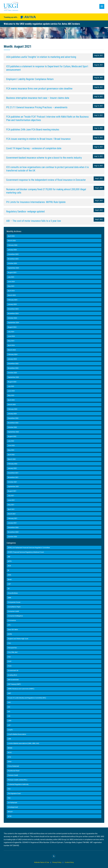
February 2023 (13, 409)
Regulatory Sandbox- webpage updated (25, 212)
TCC (9, 789)
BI (8, 570)
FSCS (10, 666)
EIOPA (10, 634)
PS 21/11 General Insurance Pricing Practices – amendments (37, 107)
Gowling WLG (12, 675)
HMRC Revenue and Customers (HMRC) (21, 689)
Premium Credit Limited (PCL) (18, 780)
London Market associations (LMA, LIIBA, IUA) (23, 743)
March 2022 (12, 459)
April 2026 (11, 236)
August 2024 (12, 327)
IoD (9, 711)
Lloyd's (10, 730)
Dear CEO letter (13, 630)
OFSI (9, 757)
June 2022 (11, 446)
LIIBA (10, 721)
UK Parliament (12, 803)
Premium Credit (13, 775)
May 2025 (11, 286)
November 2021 (13, 477)
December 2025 (13, 254)
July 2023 (11, 386)
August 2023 (12, 382)
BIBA (9, 575)
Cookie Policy (69, 862)
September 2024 (13, 323)
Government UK (13, 670)
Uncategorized (13, 807)
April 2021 (11, 509)
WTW (10, 816)
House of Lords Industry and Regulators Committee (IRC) (27, 698)
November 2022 (13, 423)
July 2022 (11, 441)
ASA (9, 566)
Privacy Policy (57, 862)
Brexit (10, 579)
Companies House (14, 602)
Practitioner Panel (14, 771)
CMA (9, 598)
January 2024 (12, 359)
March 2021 (12, 514)
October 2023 (12, 373)
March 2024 (12, 350)
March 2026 (12, 241)
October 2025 (12, 263)
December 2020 (13, 527)
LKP (9, 725)
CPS (9, 625)
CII (9, 589)
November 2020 (13, 532)
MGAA (10, 748)
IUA (9, 716)
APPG (10, 561)
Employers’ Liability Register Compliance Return (30, 79)
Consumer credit (13, 611)
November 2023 (13, 368)
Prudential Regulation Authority (18, 784)
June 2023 (11, 391)
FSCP (10, 661)
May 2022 (11, 450)
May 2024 (11, 341)
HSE (9, 702)
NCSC (10, 752)
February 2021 (13, 518)
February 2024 (13, 354)
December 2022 (13, 418)
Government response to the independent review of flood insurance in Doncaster (46, 180)
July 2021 (11, 496)
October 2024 (12, 318)
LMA (9, 739)
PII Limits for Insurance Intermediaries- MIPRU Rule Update (36, 202)
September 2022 (13, 432)
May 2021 (11, 505)
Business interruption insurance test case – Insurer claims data (38, 98)
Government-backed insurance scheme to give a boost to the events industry (44, 158)
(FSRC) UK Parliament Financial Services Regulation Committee (29, 548)
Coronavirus (12, 620)
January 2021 (12, 523)
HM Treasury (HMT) (14, 684)
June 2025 (11, 282)
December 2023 (13, 364)
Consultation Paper (14, 607)
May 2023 (11, 395)
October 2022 (12, 427)
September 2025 (13, 268)
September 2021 (13, 486)
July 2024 (11, 332)
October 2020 (12, 537)
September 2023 (13, 377)
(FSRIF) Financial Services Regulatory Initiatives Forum (26, 552)
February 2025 (13, 300)
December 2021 (13, 473)
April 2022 (11, 455)
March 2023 (12, 405)
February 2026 (13, 245)
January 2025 (12, 304)
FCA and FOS (12, 648)
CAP (9, 584)
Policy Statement (13, 766)
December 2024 (13, 309)
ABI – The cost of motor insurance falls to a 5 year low (34, 221)
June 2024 (11, 336)
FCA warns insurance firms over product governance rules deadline (39, 89)
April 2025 (11, 291)
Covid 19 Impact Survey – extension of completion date (34, 148)
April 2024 (11, 345)
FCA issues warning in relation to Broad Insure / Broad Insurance (38, 139)
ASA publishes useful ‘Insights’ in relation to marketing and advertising (41, 57)
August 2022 (12, 436)
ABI (9, 557)
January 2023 (12, 414)
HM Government (13, 680)
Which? (10, 812)
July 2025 (11, 277)
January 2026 (12, 250)
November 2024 (13, 313)
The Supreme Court (14, 793)
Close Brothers (13, 593)
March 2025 (12, 295)
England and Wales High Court (18, 639)
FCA (9, 643)
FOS (9, 657)
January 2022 (12, 468)
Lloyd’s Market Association (17, 734)
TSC (9, 798)
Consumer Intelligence (15, 616)
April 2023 (11, 400)
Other (10, 762)
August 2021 (12, 491)
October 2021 (12, 482)
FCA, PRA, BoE (13, 652)
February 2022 (13, 464)
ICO (9, 707)
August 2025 (12, 272)
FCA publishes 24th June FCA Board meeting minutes (33, 130)
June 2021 (11, 500)
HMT (9, 693)
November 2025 (13, 259)
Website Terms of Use (42, 862)
